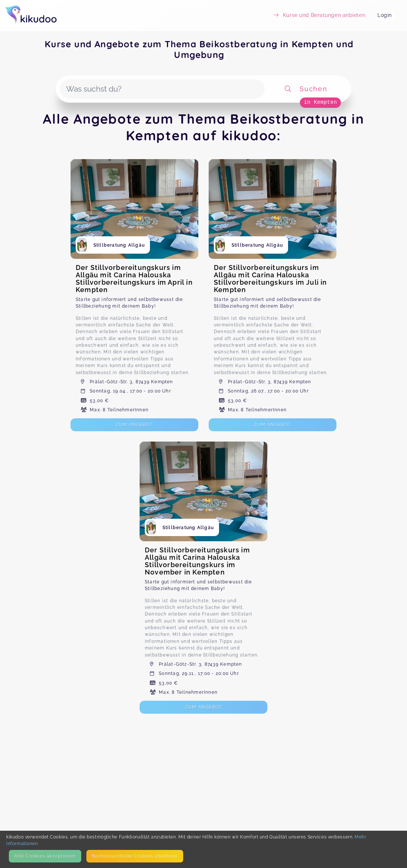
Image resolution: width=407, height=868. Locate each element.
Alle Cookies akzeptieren (45, 856)
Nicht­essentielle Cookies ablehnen (135, 856)
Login (385, 15)
